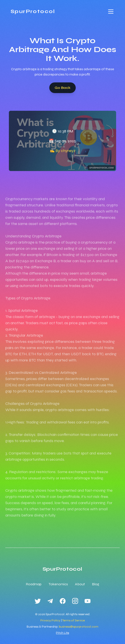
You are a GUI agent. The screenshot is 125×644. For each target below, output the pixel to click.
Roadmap (34, 584)
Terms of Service (73, 620)
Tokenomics (58, 584)
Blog (96, 584)
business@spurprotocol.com (79, 627)
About (80, 584)
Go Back (62, 88)
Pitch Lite (62, 633)
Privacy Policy (50, 620)
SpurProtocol (33, 11)
